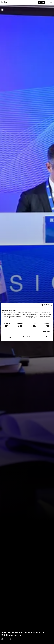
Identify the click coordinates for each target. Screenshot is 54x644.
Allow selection (27, 337)
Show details (46, 331)
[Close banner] (52, 305)
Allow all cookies (44, 337)
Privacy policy (38, 318)
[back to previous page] (2, 10)
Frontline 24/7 (6, 630)
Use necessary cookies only (10, 337)
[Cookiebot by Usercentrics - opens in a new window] (42, 305)
